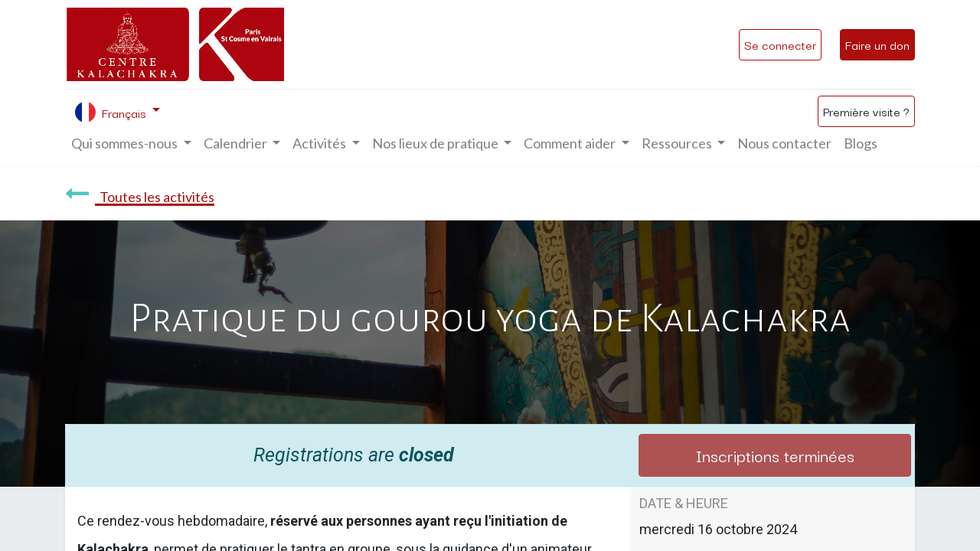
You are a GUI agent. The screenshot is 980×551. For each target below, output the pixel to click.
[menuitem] (784, 143)
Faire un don (877, 44)
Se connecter (780, 44)
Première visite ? (866, 111)
